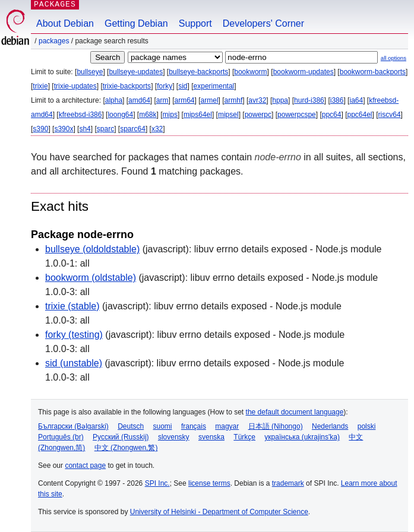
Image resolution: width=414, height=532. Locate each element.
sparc (105, 129)
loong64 (120, 115)
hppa (280, 100)
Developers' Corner (263, 23)
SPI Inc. (157, 483)
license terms (209, 483)
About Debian (65, 23)
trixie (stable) (72, 306)
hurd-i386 (309, 100)
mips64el (198, 115)
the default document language (295, 412)
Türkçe (244, 437)
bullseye (90, 72)
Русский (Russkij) (121, 437)
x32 (157, 129)
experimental (214, 86)
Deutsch (131, 426)
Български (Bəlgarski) (73, 426)
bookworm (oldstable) (91, 278)
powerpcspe (297, 115)
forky (165, 86)
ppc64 (332, 115)
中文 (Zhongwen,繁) (126, 448)
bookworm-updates (304, 72)
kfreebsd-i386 (80, 115)
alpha (114, 100)
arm (162, 100)
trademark (288, 483)
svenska (211, 437)
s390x (64, 129)
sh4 (85, 129)
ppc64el (359, 115)
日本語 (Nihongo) (276, 426)
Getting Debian (136, 23)
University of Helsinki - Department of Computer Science (219, 512)
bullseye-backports (198, 72)
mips (170, 115)
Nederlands (330, 426)
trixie (40, 86)
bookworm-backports (373, 72)
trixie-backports (127, 86)
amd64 (139, 100)
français (194, 426)
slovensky (174, 437)
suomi (163, 426)
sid (183, 86)
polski (367, 426)
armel (210, 100)
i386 (337, 100)
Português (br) (61, 437)
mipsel (228, 115)
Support (195, 23)
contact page (85, 465)
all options (394, 58)
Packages (54, 41)
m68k (148, 115)
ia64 (356, 100)
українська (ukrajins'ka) (302, 437)
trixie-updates (75, 86)
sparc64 (133, 129)
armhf (234, 100)
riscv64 (390, 115)
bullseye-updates (136, 72)
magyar (227, 426)
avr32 (257, 100)
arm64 (185, 100)
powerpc (258, 115)
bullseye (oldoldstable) (92, 249)
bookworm (250, 72)
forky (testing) (74, 335)
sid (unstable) (74, 363)
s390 (40, 129)
